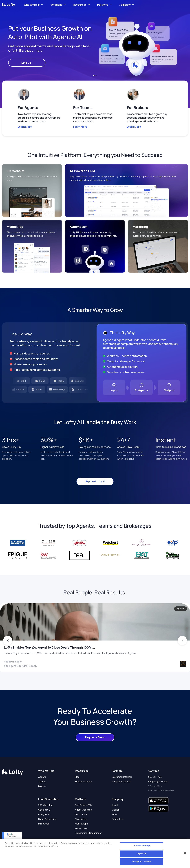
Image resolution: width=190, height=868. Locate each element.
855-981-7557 (155, 789)
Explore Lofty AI (95, 481)
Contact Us (117, 831)
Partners (103, 5)
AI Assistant (81, 831)
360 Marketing (46, 817)
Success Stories (83, 794)
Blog (77, 789)
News (115, 826)
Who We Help (32, 5)
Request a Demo (95, 749)
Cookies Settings (141, 846)
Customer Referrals (122, 789)
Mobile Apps (81, 836)
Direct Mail (44, 836)
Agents (42, 789)
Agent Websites (83, 822)
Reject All (142, 854)
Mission (116, 822)
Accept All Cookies (141, 861)
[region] (95, 853)
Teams (42, 794)
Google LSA (44, 826)
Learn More (25, 127)
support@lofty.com (158, 794)
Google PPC (44, 822)
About (115, 817)
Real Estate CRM (84, 817)
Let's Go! (27, 63)
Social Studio (82, 826)
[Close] (185, 853)
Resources (80, 5)
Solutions (56, 5)
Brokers (42, 798)
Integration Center (121, 794)
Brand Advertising (47, 831)
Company (125, 5)
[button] (94, 75)
